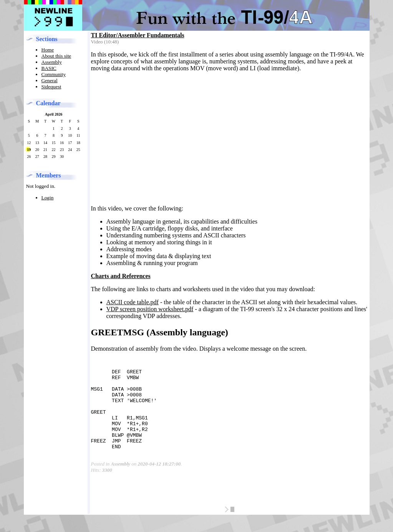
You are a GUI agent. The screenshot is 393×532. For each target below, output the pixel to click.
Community (54, 74)
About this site (56, 56)
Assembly (52, 62)
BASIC (49, 68)
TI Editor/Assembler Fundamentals (138, 35)
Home (48, 50)
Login (48, 198)
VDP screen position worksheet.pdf (150, 309)
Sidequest (51, 87)
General (50, 80)
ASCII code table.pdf (133, 302)
